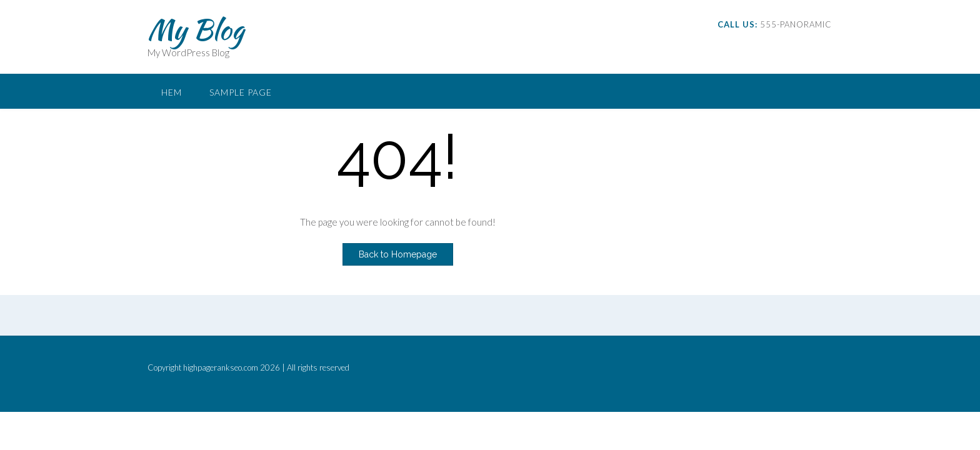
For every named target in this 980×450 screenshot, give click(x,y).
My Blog (196, 29)
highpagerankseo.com (221, 367)
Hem (172, 92)
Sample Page (241, 92)
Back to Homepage (398, 254)
